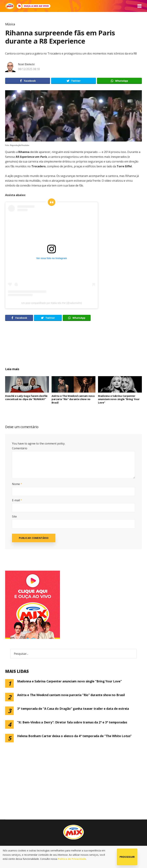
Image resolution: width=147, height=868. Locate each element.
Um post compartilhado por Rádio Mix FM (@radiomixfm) (52, 303)
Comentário (20, 448)
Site (14, 516)
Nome (17, 484)
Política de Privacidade (72, 859)
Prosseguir (127, 857)
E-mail (17, 500)
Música (10, 24)
